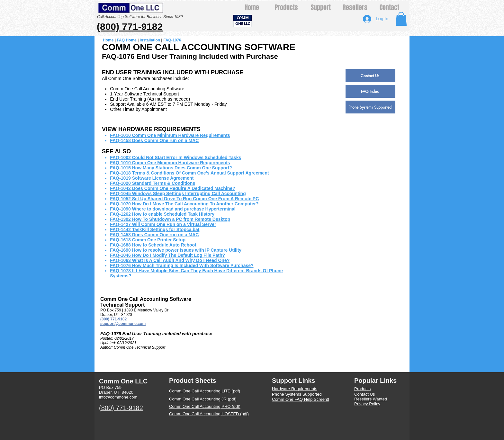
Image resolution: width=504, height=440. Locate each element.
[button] (401, 19)
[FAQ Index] (370, 91)
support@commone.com (123, 324)
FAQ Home (126, 40)
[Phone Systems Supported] (370, 107)
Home (108, 40)
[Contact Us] (370, 76)
